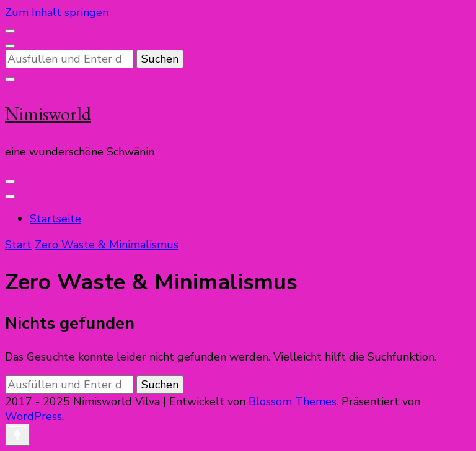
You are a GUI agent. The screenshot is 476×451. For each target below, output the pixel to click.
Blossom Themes (293, 401)
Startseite (55, 219)
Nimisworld (48, 114)
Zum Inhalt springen (57, 12)
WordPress (33, 416)
